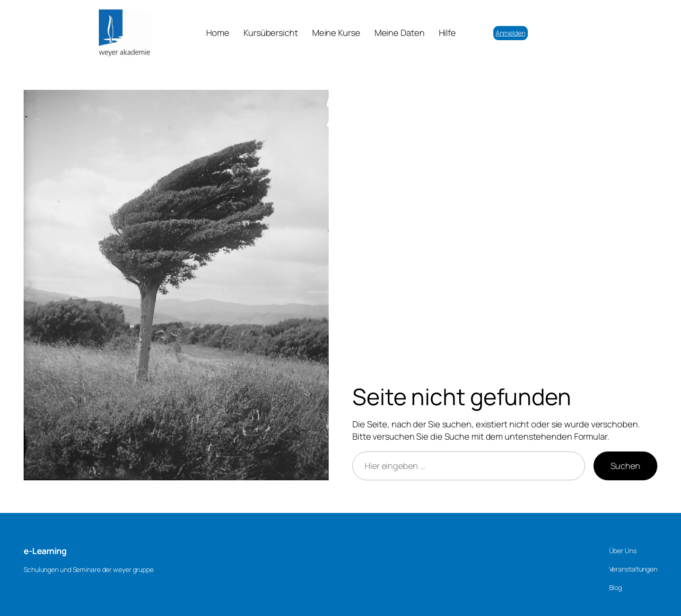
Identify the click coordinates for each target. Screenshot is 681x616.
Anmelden (511, 33)
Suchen (625, 466)
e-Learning (45, 551)
